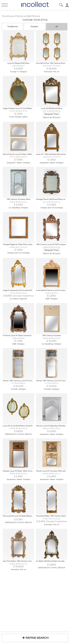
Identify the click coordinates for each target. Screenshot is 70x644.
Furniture (7, 16)
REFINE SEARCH (35, 638)
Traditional (12, 27)
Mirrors (19, 16)
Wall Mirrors (33, 16)
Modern (35, 27)
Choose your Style (35, 20)
